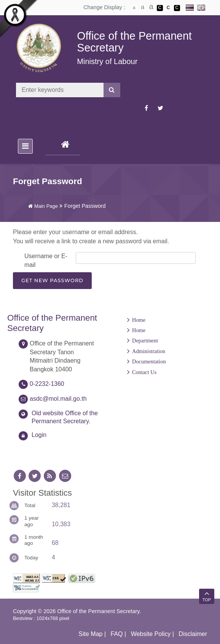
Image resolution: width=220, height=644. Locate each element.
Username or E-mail (46, 260)
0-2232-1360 (47, 384)
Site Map (90, 634)
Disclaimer (193, 634)
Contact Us (144, 372)
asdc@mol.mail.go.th (58, 399)
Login (39, 435)
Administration (149, 351)
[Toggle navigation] (25, 146)
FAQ (117, 634)
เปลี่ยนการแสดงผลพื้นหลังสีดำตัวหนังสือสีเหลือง (177, 8)
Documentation (149, 361)
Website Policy (151, 634)
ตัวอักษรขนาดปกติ (134, 8)
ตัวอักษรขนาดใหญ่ (151, 8)
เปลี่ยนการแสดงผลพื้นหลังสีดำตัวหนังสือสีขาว (160, 8)
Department (145, 340)
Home (139, 320)
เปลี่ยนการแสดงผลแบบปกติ (168, 8)
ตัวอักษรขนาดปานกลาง (143, 8)
